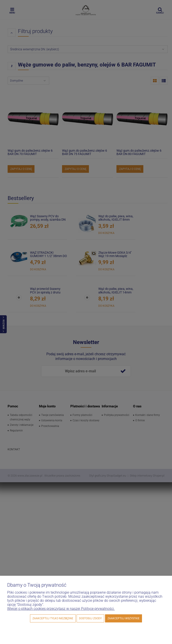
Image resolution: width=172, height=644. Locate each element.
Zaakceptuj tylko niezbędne (53, 618)
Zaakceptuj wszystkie (124, 618)
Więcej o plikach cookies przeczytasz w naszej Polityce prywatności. (61, 609)
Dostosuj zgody (90, 618)
